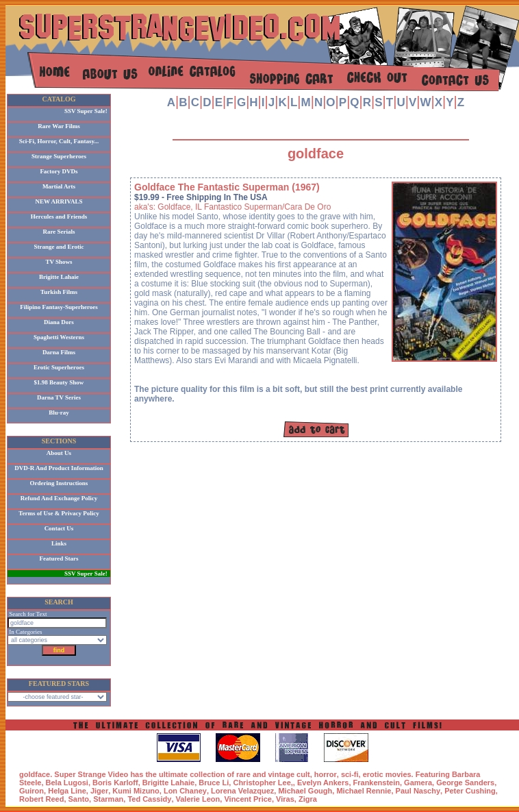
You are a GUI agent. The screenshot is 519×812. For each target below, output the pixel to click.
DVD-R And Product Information (59, 468)
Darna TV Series (59, 397)
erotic (373, 774)
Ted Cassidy (149, 799)
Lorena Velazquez (242, 791)
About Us (59, 453)
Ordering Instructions (59, 483)
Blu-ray (59, 413)
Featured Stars (59, 558)
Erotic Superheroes (59, 367)
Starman (108, 799)
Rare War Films (59, 126)
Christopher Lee (262, 783)
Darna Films (59, 352)
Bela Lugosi (67, 783)
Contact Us (59, 528)
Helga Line (67, 791)
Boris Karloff (115, 783)
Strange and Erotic (59, 247)
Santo (79, 799)
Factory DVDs (59, 171)
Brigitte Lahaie (59, 277)
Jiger (99, 791)
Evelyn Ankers (323, 783)
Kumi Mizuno (136, 791)
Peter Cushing (470, 791)
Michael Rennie (364, 791)
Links (59, 543)
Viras (285, 799)
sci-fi (350, 774)
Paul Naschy (418, 791)
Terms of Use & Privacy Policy (59, 513)
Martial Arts (59, 186)
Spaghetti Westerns (59, 337)
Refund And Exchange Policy (59, 498)
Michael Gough (305, 791)
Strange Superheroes (59, 156)
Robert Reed (41, 799)
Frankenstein (377, 783)
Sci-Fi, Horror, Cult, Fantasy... (59, 141)
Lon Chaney (185, 791)
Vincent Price (248, 799)
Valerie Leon (198, 799)
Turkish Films (59, 292)
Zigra (308, 799)
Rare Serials (59, 232)
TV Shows (59, 262)
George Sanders (465, 783)
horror (326, 774)
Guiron (31, 791)
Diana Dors (59, 322)
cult (303, 774)
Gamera (418, 783)
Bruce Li (214, 783)
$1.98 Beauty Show (59, 382)
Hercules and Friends (59, 217)
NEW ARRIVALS (59, 201)
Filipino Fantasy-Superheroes (59, 307)
